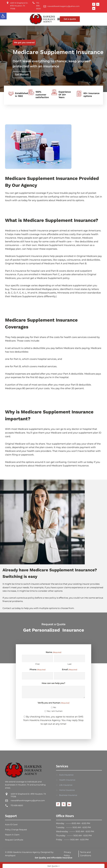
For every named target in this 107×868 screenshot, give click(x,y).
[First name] (38, 658)
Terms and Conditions (86, 854)
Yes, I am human (55, 711)
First (38, 664)
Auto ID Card (11, 824)
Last (69, 664)
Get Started (22, 75)
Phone (38, 670)
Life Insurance (66, 785)
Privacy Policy (67, 854)
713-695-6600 (17, 805)
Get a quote (70, 19)
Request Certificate (14, 840)
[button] (3, 16)
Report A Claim (12, 835)
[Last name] (69, 658)
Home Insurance (67, 790)
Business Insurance (68, 795)
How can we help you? (53, 683)
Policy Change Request (16, 830)
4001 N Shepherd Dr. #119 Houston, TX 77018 (28, 795)
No (55, 707)
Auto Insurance (66, 775)
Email (69, 670)
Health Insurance (67, 780)
